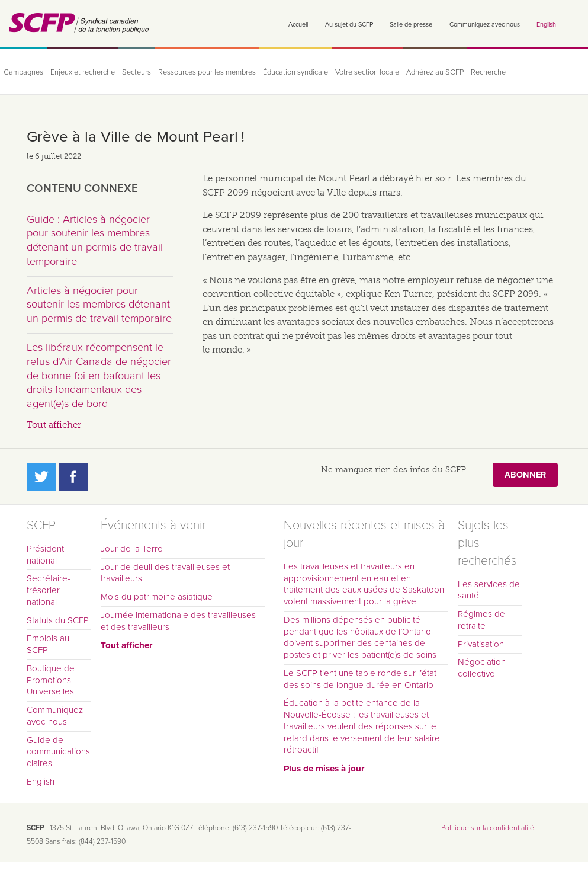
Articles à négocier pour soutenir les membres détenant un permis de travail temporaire (99, 304)
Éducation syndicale (295, 72)
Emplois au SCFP (48, 644)
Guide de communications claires (58, 752)
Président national (45, 555)
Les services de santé (489, 590)
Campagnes (23, 72)
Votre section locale (367, 72)
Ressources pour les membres (207, 72)
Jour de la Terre (132, 549)
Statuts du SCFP (58, 620)
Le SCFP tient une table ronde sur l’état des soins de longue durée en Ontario (360, 679)
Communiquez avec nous (485, 25)
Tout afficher (54, 425)
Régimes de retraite (481, 620)
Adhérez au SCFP (435, 72)
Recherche (488, 72)
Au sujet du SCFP (349, 25)
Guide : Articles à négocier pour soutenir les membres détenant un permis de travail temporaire (95, 240)
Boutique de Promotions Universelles (51, 680)
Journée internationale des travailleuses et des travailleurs (178, 621)
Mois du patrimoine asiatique (157, 597)
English (546, 25)
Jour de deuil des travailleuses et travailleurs (165, 573)
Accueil (298, 25)
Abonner (525, 475)
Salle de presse (411, 25)
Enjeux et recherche (83, 72)
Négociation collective (482, 668)
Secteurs (136, 72)
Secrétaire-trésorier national (49, 590)
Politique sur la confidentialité (488, 828)
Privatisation (481, 644)
